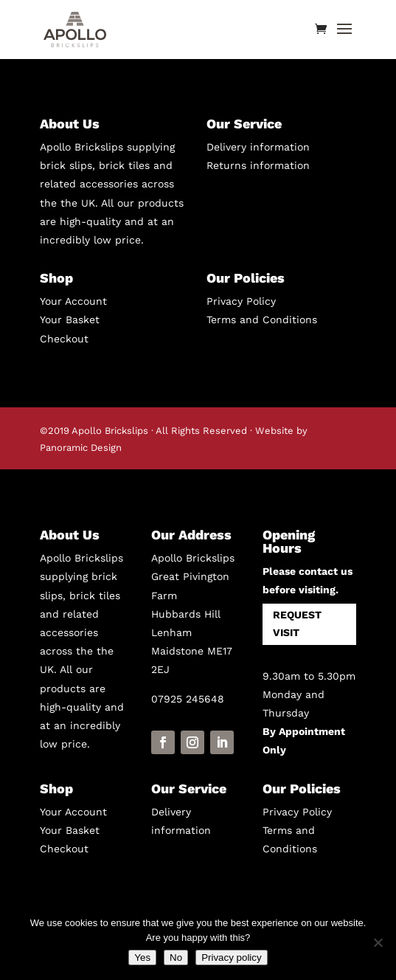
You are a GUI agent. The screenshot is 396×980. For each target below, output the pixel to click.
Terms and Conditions (262, 320)
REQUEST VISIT (297, 624)
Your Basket (70, 320)
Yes (142, 957)
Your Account (73, 301)
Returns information (258, 165)
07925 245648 (188, 699)
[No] (378, 942)
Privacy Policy (241, 301)
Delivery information (258, 147)
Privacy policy (231, 957)
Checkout (64, 339)
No (176, 957)
